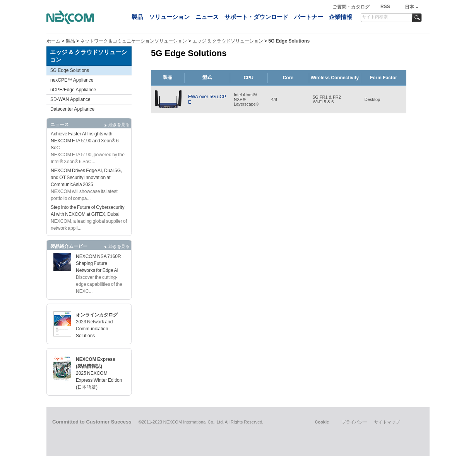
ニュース (207, 17)
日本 (409, 7)
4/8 (274, 99)
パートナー (309, 17)
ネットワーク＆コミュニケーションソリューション (134, 41)
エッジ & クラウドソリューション (228, 41)
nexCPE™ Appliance (72, 80)
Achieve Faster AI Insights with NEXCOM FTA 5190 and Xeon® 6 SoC (85, 141)
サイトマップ (387, 422)
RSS (385, 7)
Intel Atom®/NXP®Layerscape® (246, 99)
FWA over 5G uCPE (207, 99)
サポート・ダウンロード (256, 17)
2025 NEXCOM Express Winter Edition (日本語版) (99, 380)
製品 (137, 17)
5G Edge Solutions (70, 70)
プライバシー (354, 422)
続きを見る (119, 125)
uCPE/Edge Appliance (73, 90)
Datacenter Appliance (72, 109)
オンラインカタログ (97, 315)
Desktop (372, 99)
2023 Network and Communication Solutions (94, 329)
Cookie (322, 422)
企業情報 (341, 17)
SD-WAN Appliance (70, 99)
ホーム (53, 41)
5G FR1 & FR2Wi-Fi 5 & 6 (327, 99)
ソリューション (169, 17)
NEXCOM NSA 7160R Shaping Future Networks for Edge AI (98, 263)
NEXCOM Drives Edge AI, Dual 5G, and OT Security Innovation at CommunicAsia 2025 (86, 178)
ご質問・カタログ (352, 7)
